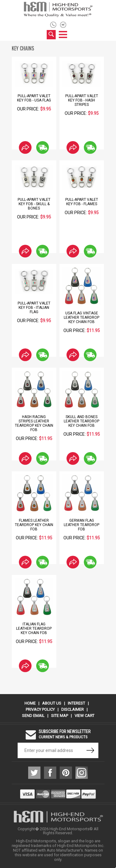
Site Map (60, 716)
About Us (52, 703)
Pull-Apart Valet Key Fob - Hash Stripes (82, 100)
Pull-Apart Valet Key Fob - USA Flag (34, 98)
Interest (76, 703)
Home (30, 703)
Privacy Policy (40, 709)
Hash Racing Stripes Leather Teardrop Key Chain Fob (34, 423)
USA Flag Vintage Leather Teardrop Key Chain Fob (82, 317)
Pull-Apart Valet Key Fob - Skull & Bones (34, 204)
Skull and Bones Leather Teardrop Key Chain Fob (82, 421)
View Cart (84, 716)
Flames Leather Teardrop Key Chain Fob (34, 525)
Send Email (33, 716)
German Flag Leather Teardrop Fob (82, 525)
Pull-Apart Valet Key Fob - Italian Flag (34, 308)
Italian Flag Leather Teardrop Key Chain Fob (34, 628)
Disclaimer (73, 709)
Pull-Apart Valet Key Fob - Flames (82, 202)
